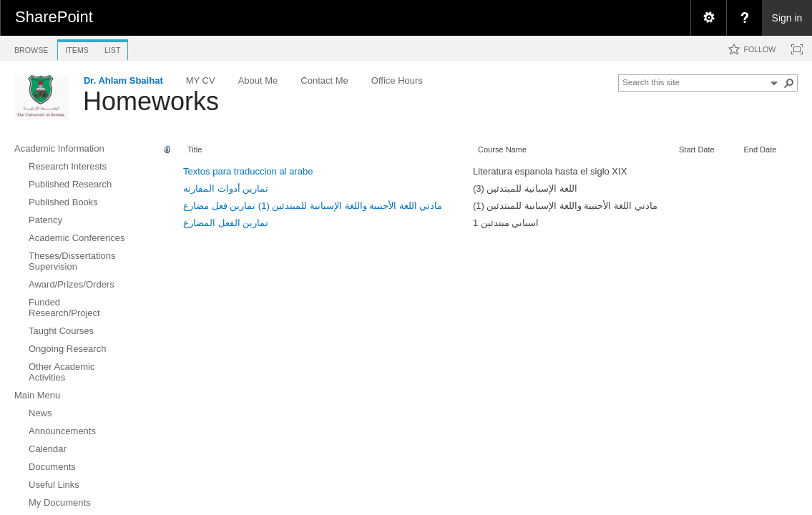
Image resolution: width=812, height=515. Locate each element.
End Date (760, 149)
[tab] (31, 48)
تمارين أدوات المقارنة (226, 188)
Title (195, 149)
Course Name (502, 149)
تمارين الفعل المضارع (226, 223)
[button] (789, 83)
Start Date (697, 149)
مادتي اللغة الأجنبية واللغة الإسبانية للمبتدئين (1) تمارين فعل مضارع (313, 206)
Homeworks (151, 101)
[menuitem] (708, 18)
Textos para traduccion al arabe (248, 171)
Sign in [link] (787, 18)
